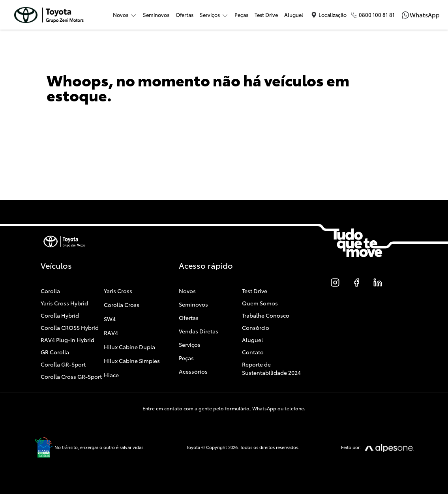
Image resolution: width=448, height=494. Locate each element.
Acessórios (193, 371)
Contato (253, 352)
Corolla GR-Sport (63, 364)
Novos (187, 291)
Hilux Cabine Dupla (129, 347)
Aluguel (294, 15)
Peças (241, 15)
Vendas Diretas (199, 331)
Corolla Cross (122, 305)
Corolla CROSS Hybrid (70, 327)
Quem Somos (260, 303)
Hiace (111, 375)
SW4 (110, 319)
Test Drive (266, 15)
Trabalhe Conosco (266, 315)
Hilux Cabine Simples (132, 361)
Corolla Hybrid (60, 315)
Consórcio (256, 327)
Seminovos (156, 15)
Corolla (50, 291)
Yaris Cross (118, 291)
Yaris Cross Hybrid (64, 303)
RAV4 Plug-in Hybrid (67, 340)
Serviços (190, 344)
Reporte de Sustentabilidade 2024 (271, 368)
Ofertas (185, 15)
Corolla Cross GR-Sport (71, 376)
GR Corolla (55, 352)
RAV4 (111, 333)
